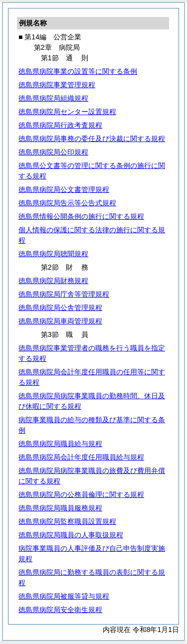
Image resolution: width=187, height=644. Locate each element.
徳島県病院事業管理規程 (57, 85)
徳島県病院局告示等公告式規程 (67, 203)
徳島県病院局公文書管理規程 (64, 189)
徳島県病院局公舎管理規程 (60, 308)
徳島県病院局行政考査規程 (60, 125)
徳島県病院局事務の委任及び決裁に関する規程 (92, 139)
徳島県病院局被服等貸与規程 (64, 596)
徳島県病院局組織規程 (53, 98)
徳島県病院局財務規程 (53, 281)
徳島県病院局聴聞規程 (53, 254)
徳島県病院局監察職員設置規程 (67, 521)
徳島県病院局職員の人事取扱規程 (71, 535)
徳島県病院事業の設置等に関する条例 (78, 71)
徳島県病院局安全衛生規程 (60, 610)
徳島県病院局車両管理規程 (60, 321)
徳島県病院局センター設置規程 (67, 112)
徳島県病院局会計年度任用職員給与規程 (81, 457)
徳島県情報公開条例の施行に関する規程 (81, 216)
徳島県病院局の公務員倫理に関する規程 (81, 494)
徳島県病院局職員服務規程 (60, 508)
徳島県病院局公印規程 (53, 152)
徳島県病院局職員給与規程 (60, 444)
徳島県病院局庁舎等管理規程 (64, 294)
